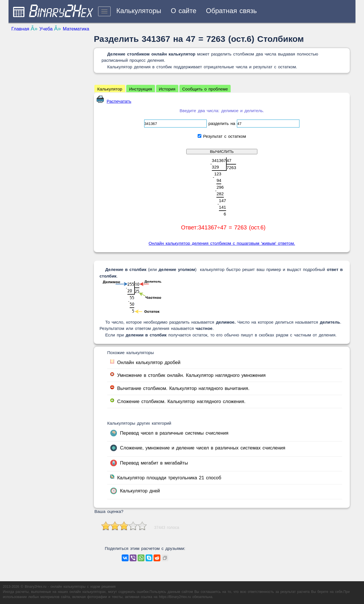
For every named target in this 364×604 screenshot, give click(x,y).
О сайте (183, 11)
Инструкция (141, 89)
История (167, 89)
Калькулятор (110, 89)
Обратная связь (231, 11)
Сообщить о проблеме (205, 89)
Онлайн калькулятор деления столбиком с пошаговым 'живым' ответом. (222, 243)
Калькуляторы (139, 11)
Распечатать (114, 101)
